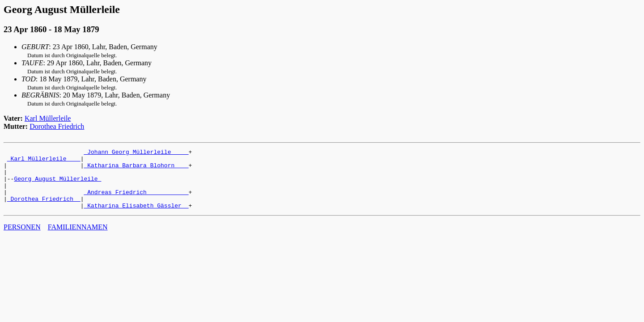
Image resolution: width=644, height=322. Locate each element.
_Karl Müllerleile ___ (44, 161)
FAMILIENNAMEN (78, 239)
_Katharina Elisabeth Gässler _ (136, 217)
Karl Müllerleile (48, 118)
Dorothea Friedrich (57, 126)
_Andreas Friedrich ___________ (136, 201)
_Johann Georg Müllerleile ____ (136, 153)
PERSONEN (22, 239)
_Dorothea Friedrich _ (44, 209)
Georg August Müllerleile (57, 185)
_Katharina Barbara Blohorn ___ (136, 169)
